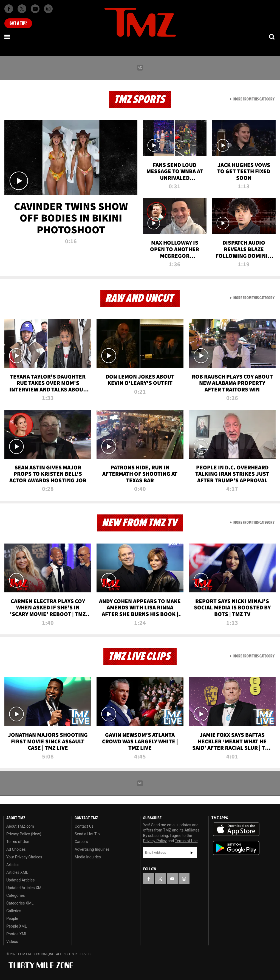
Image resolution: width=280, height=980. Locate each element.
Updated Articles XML (25, 888)
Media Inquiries (88, 857)
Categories (15, 895)
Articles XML (17, 872)
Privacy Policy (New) (24, 834)
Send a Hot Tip (87, 834)
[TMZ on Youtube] (35, 9)
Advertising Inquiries (92, 849)
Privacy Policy (155, 841)
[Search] (272, 37)
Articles (13, 865)
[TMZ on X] (22, 9)
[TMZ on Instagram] (48, 9)
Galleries (14, 911)
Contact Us (84, 826)
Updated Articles (20, 880)
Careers (81, 842)
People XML (17, 926)
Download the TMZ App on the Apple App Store (236, 829)
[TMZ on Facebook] (9, 9)
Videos (12, 942)
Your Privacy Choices (24, 857)
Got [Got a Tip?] (18, 23)
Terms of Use (18, 842)
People (12, 919)
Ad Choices (16, 849)
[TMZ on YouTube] (172, 879)
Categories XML (20, 903)
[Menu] (8, 37)
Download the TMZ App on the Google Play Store (236, 848)
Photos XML (17, 934)
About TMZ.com (20, 826)
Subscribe (192, 853)
